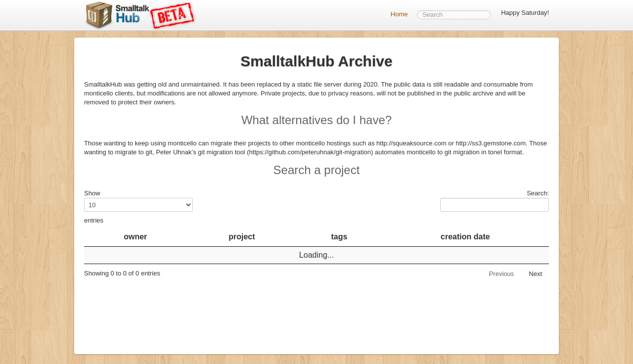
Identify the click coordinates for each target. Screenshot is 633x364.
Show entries (138, 207)
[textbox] (454, 15)
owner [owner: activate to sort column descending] (135, 237)
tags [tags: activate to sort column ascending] (339, 237)
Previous (502, 274)
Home (399, 14)
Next (535, 274)
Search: (495, 201)
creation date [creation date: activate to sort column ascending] (465, 237)
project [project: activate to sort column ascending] (242, 237)
